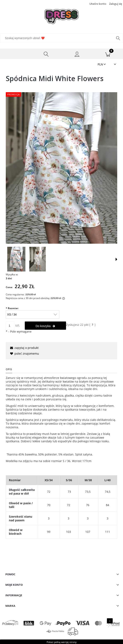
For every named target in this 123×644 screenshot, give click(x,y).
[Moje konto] (77, 55)
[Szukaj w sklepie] (58, 38)
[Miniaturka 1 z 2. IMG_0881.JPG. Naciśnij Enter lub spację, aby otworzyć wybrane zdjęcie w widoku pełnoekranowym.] (16, 259)
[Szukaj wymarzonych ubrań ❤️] (118, 38)
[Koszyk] (108, 54)
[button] (116, 259)
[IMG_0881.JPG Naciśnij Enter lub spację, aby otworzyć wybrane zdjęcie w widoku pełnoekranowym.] (61, 168)
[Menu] (15, 54)
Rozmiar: (12, 308)
